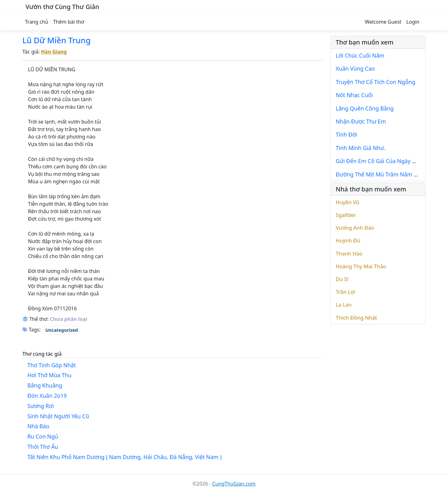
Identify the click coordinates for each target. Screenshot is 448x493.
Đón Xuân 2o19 (47, 396)
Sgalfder (346, 215)
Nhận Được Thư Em (361, 121)
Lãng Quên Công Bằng (365, 108)
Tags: (32, 330)
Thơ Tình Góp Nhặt (52, 365)
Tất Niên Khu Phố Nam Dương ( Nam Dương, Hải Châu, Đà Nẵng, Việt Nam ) (124, 457)
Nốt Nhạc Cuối (354, 95)
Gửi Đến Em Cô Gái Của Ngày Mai (378, 161)
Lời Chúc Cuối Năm (360, 55)
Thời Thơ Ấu (43, 447)
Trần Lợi (345, 292)
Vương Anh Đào (355, 228)
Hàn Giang (54, 52)
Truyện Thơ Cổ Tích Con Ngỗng (376, 82)
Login (413, 22)
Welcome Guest (383, 22)
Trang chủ (37, 22)
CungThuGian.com (234, 484)
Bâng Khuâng (45, 385)
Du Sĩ (342, 279)
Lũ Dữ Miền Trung (56, 40)
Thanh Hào (349, 254)
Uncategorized (62, 330)
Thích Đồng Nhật (356, 318)
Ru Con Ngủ (43, 436)
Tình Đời (346, 134)
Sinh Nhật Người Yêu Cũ (58, 416)
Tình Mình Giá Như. (361, 148)
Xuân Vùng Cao (355, 68)
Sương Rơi (41, 406)
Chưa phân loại (68, 319)
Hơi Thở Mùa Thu (49, 375)
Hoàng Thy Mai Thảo (361, 266)
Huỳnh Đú (348, 240)
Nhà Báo (38, 426)
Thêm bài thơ (69, 22)
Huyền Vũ (348, 202)
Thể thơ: (35, 319)
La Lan (344, 305)
